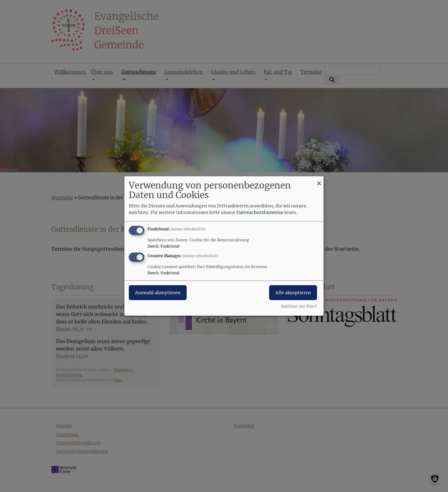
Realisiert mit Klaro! (299, 306)
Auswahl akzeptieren (158, 293)
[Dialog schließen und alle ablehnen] (319, 180)
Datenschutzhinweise (260, 212)
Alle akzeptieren (293, 293)
